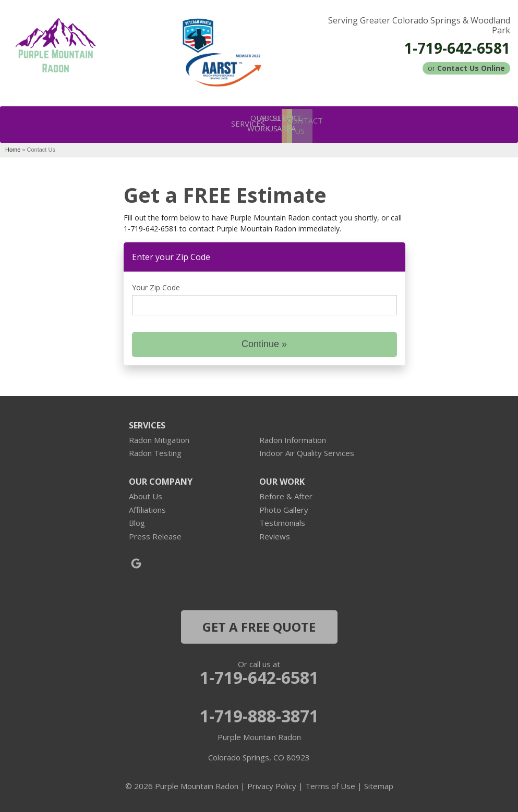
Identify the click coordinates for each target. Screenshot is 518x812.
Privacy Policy (272, 783)
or (466, 68)
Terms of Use (330, 783)
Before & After (286, 494)
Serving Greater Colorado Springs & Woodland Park (419, 26)
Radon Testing (155, 450)
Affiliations (147, 507)
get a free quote (259, 624)
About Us (146, 494)
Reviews (275, 534)
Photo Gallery (284, 507)
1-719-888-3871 (259, 713)
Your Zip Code (156, 285)
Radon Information (293, 437)
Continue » (264, 341)
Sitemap (379, 783)
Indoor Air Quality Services (307, 450)
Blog (137, 520)
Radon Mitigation (159, 437)
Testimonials (282, 520)
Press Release (155, 534)
